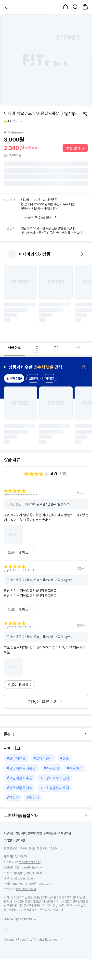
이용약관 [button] (9, 833)
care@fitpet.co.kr (33, 868)
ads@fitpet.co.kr (22, 878)
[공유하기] (85, 113)
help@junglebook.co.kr (26, 873)
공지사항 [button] (20, 840)
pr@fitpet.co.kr (26, 889)
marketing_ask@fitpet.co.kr (32, 884)
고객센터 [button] (9, 840)
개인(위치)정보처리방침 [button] (29, 833)
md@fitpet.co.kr (30, 862)
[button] (7, 7)
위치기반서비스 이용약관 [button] (57, 833)
